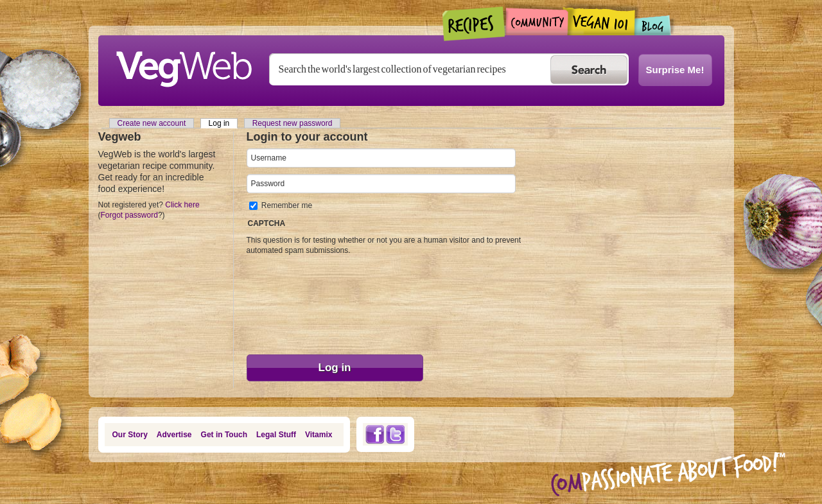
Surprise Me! (675, 70)
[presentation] (299, 302)
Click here (182, 205)
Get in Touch (224, 435)
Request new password (293, 123)
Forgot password (129, 215)
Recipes (474, 24)
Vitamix (319, 435)
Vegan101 (601, 21)
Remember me (287, 205)
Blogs (653, 25)
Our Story (130, 435)
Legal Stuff (276, 435)
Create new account (152, 123)
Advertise (174, 435)
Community (537, 22)
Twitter (396, 434)
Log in (223, 123)
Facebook (374, 434)
